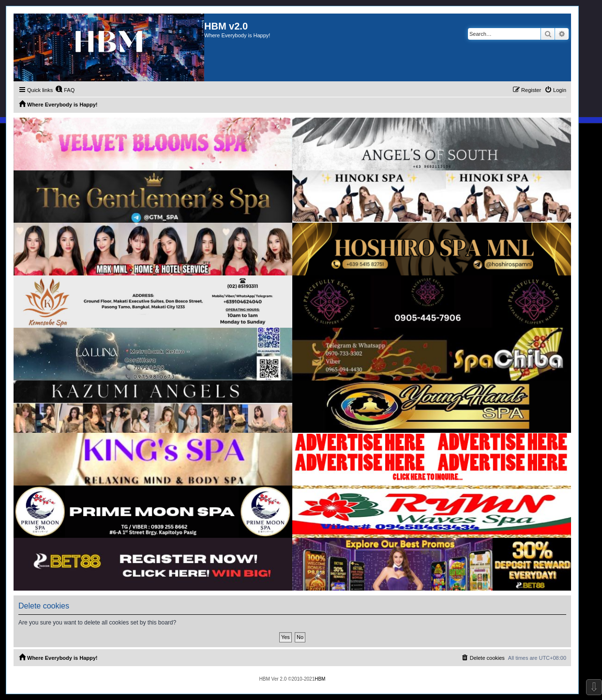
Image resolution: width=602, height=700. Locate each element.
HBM (320, 679)
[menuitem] (65, 90)
